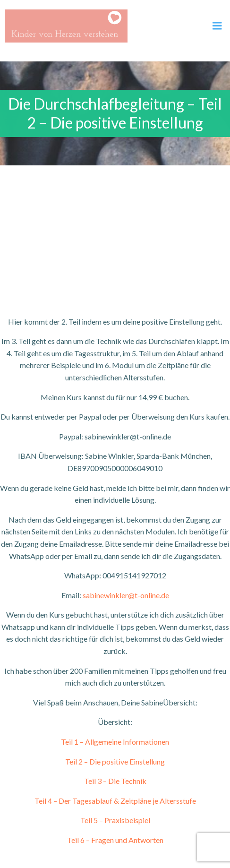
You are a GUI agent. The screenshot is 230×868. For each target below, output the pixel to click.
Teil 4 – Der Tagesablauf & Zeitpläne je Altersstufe (115, 801)
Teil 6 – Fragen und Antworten (115, 840)
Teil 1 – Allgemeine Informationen (115, 742)
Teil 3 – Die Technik (115, 781)
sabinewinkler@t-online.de (126, 595)
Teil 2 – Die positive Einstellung (115, 761)
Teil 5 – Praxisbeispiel (115, 820)
